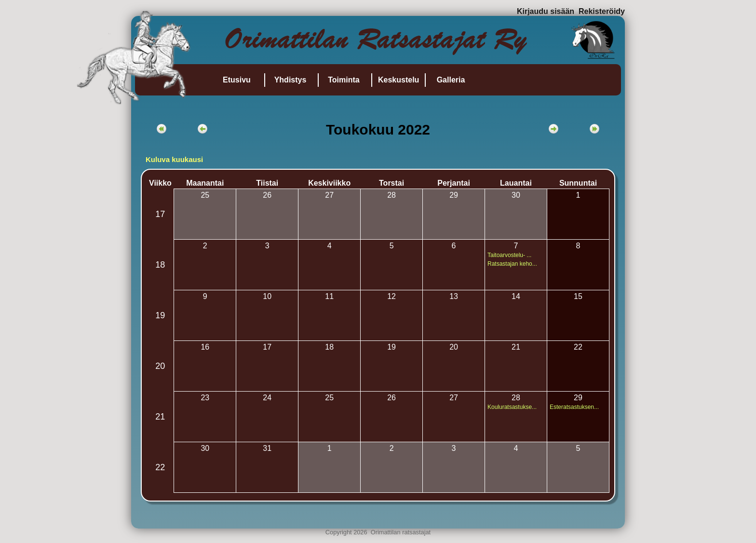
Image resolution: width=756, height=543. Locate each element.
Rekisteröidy (602, 11)
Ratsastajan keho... (512, 264)
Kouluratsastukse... (512, 407)
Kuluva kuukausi (174, 159)
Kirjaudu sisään (546, 11)
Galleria (451, 80)
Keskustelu (398, 80)
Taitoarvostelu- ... (509, 255)
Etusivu (237, 80)
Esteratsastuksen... (574, 407)
